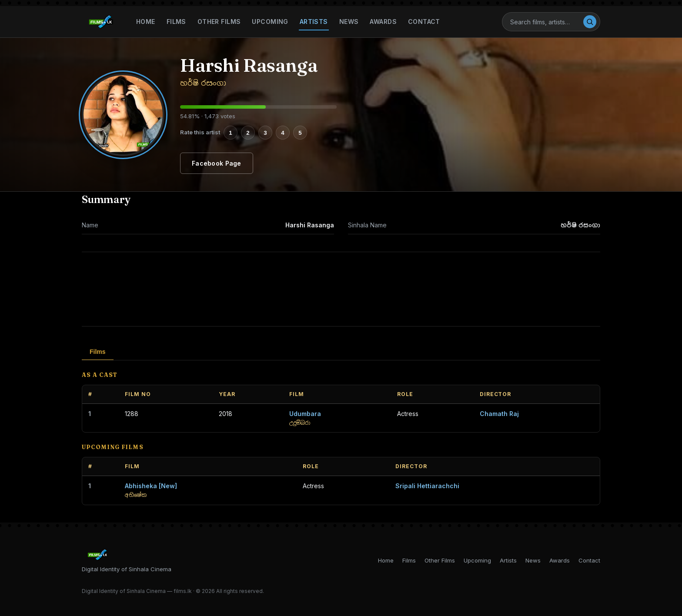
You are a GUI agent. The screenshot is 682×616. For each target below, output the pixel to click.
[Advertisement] (341, 289)
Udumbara (305, 414)
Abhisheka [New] (151, 486)
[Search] (546, 22)
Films (176, 22)
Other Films (219, 22)
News (349, 22)
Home (146, 22)
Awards (383, 22)
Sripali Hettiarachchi (427, 486)
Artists (314, 22)
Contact (424, 22)
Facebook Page (217, 163)
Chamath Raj (499, 414)
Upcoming (270, 22)
